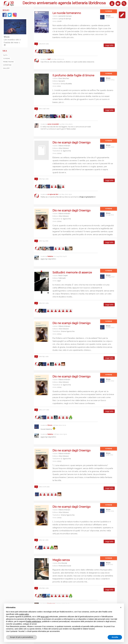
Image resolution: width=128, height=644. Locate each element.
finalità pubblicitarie (34, 621)
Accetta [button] (115, 637)
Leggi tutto (110, 46)
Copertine (7, 65)
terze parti (45, 617)
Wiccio (108, 16)
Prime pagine (8, 62)
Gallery (6, 68)
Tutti (5, 55)
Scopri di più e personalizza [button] (21, 637)
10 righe (6, 59)
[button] (121, 607)
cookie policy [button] (24, 614)
